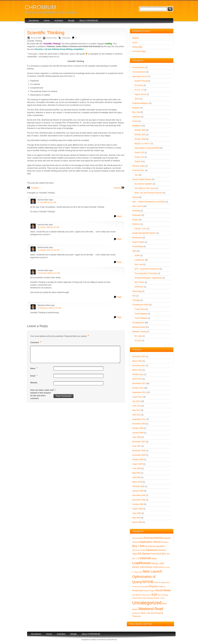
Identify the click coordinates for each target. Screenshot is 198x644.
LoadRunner (140, 260)
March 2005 (137, 522)
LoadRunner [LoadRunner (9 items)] (142, 563)
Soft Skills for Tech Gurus (145, 188)
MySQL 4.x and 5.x (142, 144)
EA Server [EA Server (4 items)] (144, 554)
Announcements (139, 72)
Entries (137, 47)
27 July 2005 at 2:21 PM (47, 202)
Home (47, 21)
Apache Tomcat (141, 81)
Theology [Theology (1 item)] (165, 595)
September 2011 (139, 419)
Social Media (138, 247)
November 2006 (139, 455)
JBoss (137, 99)
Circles (135, 121)
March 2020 (137, 361)
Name (34, 368)
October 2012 (138, 388)
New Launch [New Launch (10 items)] (152, 571)
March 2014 (137, 379)
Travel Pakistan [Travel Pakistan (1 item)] (148, 598)
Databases (137, 126)
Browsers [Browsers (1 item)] (165, 542)
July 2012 (136, 401)
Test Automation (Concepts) (146, 273)
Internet (135, 197)
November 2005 (139, 500)
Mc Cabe (138, 336)
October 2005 (138, 504)
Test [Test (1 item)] (159, 595)
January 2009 (138, 433)
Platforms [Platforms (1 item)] (162, 587)
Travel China (140, 309)
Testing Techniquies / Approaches (148, 278)
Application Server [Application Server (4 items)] (150, 542)
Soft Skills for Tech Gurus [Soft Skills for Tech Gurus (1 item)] (141, 595)
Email (34, 376)
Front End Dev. (138, 170)
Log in (135, 42)
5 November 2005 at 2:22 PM (49, 273)
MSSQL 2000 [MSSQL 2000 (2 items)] (158, 563)
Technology (137, 291)
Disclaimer (34, 21)
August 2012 (137, 397)
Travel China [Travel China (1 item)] (137, 598)
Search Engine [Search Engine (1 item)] (149, 591)
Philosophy (66, 38)
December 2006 (139, 451)
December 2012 (139, 383)
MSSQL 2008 (140, 139)
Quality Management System (144, 233)
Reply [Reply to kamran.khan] (119, 216)
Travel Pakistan (141, 318)
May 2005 (136, 518)
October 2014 (138, 374)
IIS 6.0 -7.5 (139, 90)
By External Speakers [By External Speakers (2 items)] (155, 546)
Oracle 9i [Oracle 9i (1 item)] (157, 582)
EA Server (139, 85)
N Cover (138, 341)
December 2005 (139, 495)
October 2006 (138, 460)
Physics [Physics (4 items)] (153, 586)
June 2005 (137, 513)
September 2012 (139, 392)
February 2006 (138, 486)
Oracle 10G (139, 153)
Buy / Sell (136, 112)
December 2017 (139, 366)
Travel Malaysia (141, 314)
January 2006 (138, 491)
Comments (139, 51)
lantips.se (95, 640)
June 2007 (137, 446)
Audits (137, 255)
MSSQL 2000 (140, 130)
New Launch (137, 206)
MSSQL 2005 (140, 135)
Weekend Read (139, 327)
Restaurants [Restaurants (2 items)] (138, 591)
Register (136, 38)
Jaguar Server (140, 94)
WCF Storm (139, 282)
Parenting (136, 211)
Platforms (136, 224)
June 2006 (137, 468)
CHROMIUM (40, 7)
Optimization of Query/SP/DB (147, 148)
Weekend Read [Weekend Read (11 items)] (151, 609)
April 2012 (136, 415)
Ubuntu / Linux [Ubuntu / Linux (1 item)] (159, 598)
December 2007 (139, 442)
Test (134, 296)
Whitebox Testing (139, 332)
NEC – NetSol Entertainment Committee (149, 202)
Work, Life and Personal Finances (148, 193)
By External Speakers (143, 184)
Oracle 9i (138, 161)
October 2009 (138, 428)
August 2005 (137, 509)
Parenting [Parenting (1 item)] (145, 587)
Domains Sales (139, 166)
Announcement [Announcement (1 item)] (138, 538)
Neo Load (139, 264)
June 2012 (137, 406)
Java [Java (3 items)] (154, 558)
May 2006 (136, 473)
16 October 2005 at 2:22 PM (48, 250)
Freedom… (36, 188)
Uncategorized (138, 323)
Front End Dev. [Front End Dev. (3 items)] (158, 554)
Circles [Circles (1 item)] (143, 550)
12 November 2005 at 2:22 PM (49, 308)
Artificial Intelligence (140, 103)
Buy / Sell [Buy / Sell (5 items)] (138, 546)
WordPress (112, 640)
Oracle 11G (139, 157)
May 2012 (136, 410)
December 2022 (139, 357)
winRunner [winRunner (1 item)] (136, 613)
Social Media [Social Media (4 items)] (163, 590)
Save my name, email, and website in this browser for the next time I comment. (42, 394)
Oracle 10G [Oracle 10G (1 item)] (165, 582)
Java (137, 175)
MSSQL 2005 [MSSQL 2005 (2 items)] (139, 567)
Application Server (140, 76)
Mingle (71, 21)
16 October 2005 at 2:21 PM (48, 227)
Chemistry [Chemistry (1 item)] (136, 550)
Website (34, 383)
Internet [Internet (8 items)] (145, 558)
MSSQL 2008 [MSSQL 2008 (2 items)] (152, 567)
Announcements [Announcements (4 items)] (153, 538)
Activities (59, 21)
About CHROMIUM (89, 21)
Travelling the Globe (141, 305)
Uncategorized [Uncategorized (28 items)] (147, 603)
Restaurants (137, 238)
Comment (36, 342)
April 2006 (136, 477)
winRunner (139, 287)
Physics (135, 220)
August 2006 (137, 464)
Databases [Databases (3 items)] (151, 550)
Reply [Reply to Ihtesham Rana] (119, 317)
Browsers (136, 108)
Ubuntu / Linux (141, 229)
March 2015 (137, 370)
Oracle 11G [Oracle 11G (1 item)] (137, 587)
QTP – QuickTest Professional (147, 269)
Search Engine (138, 242)
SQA (134, 251)
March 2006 (137, 482)
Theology (136, 300)
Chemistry (136, 117)
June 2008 (137, 437)
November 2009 (139, 424)
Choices (117, 188)
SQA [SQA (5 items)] (154, 595)
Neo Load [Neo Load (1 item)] (139, 572)
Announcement (139, 67)
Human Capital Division (142, 179)
